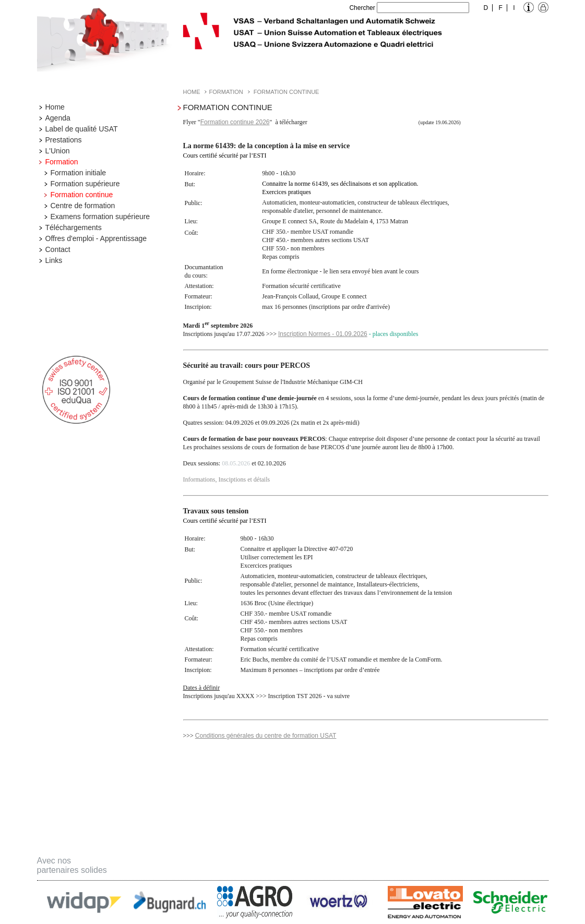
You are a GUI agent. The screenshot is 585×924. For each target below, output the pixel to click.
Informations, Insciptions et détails (227, 479)
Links (54, 260)
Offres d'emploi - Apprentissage (96, 238)
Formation (62, 162)
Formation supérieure (85, 184)
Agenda (58, 118)
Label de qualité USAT (82, 129)
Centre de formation (83, 206)
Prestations (64, 140)
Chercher (362, 8)
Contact (58, 249)
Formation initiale (79, 173)
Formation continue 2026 (235, 122)
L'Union (58, 151)
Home (55, 107)
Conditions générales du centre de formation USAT (266, 736)
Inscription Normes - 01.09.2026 (323, 334)
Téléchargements (74, 227)
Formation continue (82, 195)
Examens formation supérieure (100, 217)
